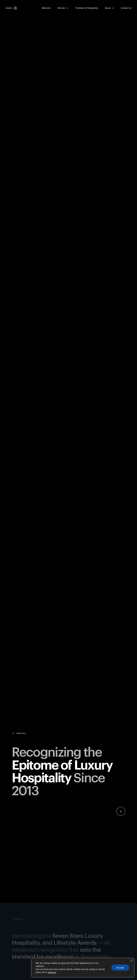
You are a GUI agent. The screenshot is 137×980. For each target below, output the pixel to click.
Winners (61, 8)
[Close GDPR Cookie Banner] (131, 961)
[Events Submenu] (14, 8)
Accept (120, 968)
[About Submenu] (112, 8)
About (108, 8)
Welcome (46, 8)
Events (9, 8)
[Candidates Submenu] (67, 8)
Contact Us (126, 8)
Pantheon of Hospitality (87, 8)
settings (52, 972)
